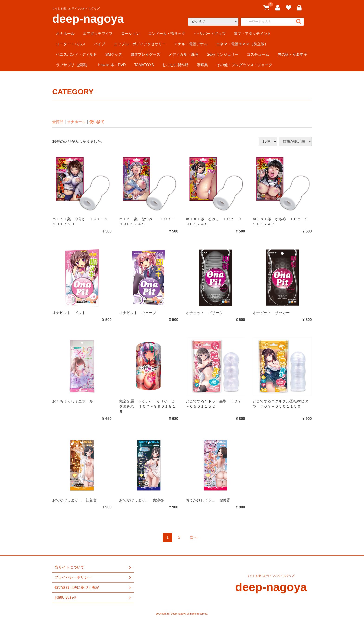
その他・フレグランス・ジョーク (244, 65)
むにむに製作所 (175, 65)
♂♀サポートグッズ (210, 34)
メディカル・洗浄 (183, 54)
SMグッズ (114, 54)
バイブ (100, 44)
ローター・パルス (71, 44)
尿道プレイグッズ (145, 54)
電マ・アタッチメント (252, 34)
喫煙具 (202, 65)
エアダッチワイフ (98, 34)
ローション (130, 34)
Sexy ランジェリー (223, 54)
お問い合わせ (93, 598)
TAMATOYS (144, 65)
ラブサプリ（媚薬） (73, 65)
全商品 (58, 122)
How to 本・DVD (112, 65)
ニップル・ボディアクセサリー (140, 44)
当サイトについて (93, 567)
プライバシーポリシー (93, 577)
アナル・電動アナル (191, 44)
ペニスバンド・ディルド (76, 54)
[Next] (194, 538)
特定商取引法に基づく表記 (93, 587)
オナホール (65, 34)
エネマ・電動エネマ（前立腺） (242, 44)
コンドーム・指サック (167, 34)
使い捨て (97, 122)
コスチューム (258, 54)
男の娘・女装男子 (292, 54)
